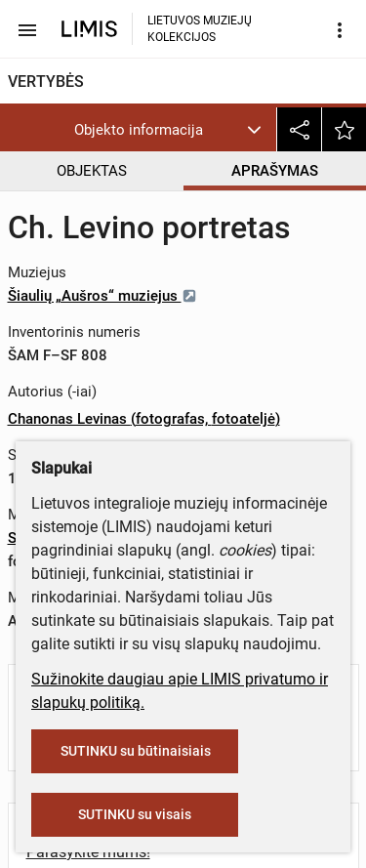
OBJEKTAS (92, 171)
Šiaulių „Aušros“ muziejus (102, 296)
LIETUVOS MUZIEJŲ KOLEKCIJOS (200, 29)
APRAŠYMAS (275, 171)
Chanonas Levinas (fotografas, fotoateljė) (144, 419)
